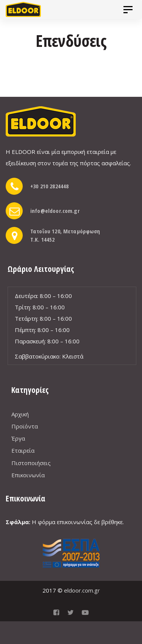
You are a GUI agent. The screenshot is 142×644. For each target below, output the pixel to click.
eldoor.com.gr (82, 590)
